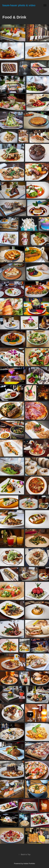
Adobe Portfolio (29, 864)
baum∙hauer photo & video (19, 5)
